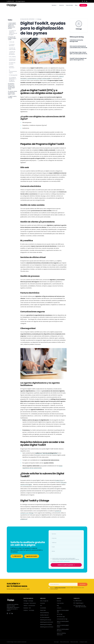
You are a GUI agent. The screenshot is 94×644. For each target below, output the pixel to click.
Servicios (55, 5)
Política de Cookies (74, 642)
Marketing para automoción (47, 622)
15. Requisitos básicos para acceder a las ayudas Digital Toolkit (11, 86)
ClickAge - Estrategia (28, 601)
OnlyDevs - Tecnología (29, 610)
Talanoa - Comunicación (29, 606)
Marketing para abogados (46, 624)
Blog (76, 5)
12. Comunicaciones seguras (13, 71)
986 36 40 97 (10, 1)
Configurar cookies (83, 642)
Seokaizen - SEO (27, 608)
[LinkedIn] (87, 1)
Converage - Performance (30, 603)
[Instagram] (83, 1)
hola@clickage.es (20, 1)
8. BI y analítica (12, 57)
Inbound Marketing (44, 613)
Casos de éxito (69, 5)
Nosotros (62, 5)
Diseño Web (43, 610)
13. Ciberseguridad (13, 75)
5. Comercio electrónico (12, 45)
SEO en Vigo (60, 614)
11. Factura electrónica (12, 67)
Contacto (83, 5)
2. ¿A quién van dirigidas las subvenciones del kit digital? (13, 33)
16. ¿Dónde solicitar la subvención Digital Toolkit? (13, 93)
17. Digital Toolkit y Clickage (12, 97)
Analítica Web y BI (44, 615)
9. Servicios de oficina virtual (12, 60)
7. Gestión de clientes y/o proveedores (12, 53)
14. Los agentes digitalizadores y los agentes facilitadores (13, 79)
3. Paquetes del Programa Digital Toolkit (12, 38)
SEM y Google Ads (44, 601)
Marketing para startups (46, 620)
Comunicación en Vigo (62, 619)
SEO (41, 606)
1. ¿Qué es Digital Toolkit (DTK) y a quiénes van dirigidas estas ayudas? (12, 26)
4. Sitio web (12, 42)
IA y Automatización (45, 617)
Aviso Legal (56, 642)
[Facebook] (85, 1)
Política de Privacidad (64, 642)
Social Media (43, 608)
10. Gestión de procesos (12, 63)
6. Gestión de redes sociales (12, 49)
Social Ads (42, 603)
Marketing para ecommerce (47, 627)
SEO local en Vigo (61, 617)
